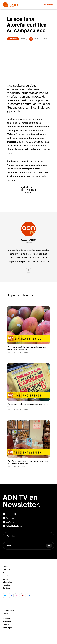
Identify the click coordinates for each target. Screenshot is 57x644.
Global (5, 579)
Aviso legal (7, 628)
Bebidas (6, 576)
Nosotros (7, 585)
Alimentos (13, 39)
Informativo (7, 582)
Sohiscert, (12, 161)
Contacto (7, 588)
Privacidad (7, 622)
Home (5, 567)
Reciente (6, 570)
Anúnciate (7, 619)
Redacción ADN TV (29, 240)
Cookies (6, 625)
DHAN (5, 614)
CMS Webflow (9, 611)
